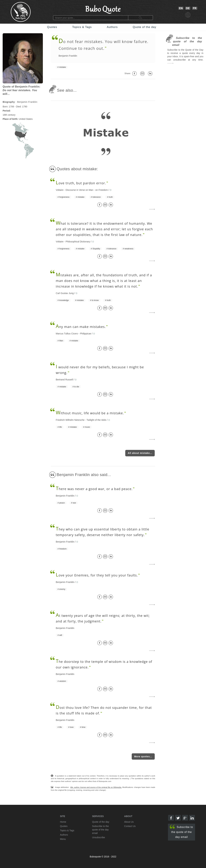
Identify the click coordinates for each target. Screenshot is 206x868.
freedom (63, 549)
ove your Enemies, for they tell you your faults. (97, 575)
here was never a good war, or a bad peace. (94, 489)
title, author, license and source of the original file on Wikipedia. (96, 787)
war (74, 503)
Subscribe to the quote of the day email (181, 832)
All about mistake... (140, 453)
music (87, 427)
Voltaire (60, 190)
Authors (112, 27)
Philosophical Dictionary (78, 242)
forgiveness (64, 197)
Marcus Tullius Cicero (67, 334)
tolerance (97, 197)
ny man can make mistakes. (81, 327)
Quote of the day (144, 27)
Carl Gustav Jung (65, 293)
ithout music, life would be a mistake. (90, 413)
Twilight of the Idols (96, 420)
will (61, 635)
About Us (129, 822)
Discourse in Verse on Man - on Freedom (87, 190)
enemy (62, 589)
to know (95, 300)
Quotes (52, 27)
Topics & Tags (82, 27)
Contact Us (130, 826)
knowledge (64, 300)
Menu (63, 839)
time (84, 727)
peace (62, 503)
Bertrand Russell (64, 380)
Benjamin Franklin (68, 56)
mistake (62, 67)
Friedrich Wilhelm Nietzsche (70, 420)
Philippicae (86, 334)
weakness (129, 249)
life (60, 427)
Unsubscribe (98, 837)
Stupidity (96, 249)
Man (61, 341)
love (72, 727)
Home (63, 822)
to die (77, 387)
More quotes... (143, 756)
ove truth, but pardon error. (81, 183)
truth (111, 197)
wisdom (63, 681)
